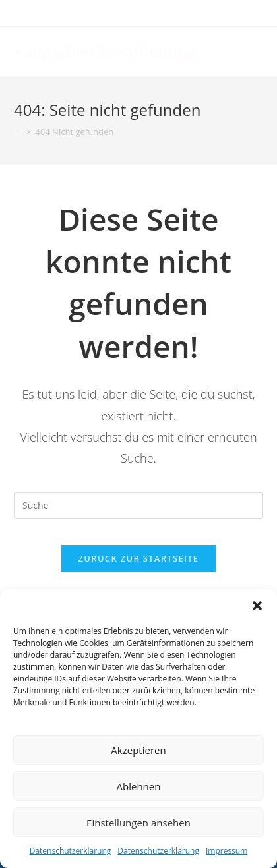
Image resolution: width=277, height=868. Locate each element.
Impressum (227, 851)
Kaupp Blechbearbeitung (105, 51)
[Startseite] (18, 132)
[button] (257, 606)
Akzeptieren (138, 750)
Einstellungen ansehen (138, 823)
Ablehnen (139, 786)
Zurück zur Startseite (139, 558)
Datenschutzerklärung (71, 851)
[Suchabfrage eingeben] (138, 506)
